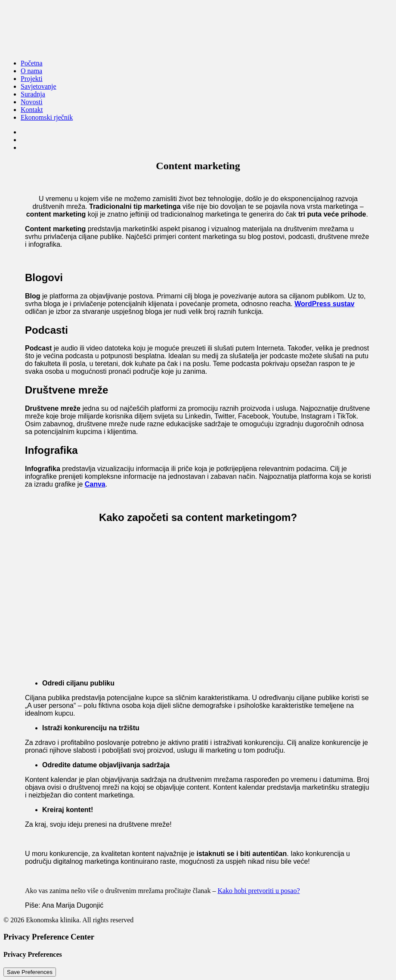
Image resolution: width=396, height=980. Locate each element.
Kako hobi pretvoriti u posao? (258, 891)
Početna (32, 63)
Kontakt (32, 110)
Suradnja (33, 94)
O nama (31, 71)
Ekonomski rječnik (47, 117)
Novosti (32, 102)
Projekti (32, 79)
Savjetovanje (39, 86)
